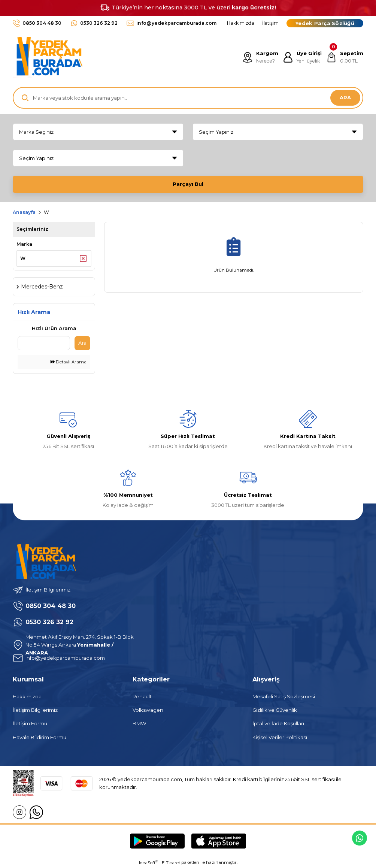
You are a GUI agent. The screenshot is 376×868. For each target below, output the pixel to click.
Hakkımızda (27, 696)
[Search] (188, 98)
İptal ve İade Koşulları (278, 723)
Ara (82, 343)
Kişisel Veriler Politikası (280, 737)
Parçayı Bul (188, 184)
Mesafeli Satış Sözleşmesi (284, 696)
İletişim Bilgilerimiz (35, 710)
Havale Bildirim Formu (40, 737)
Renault (142, 696)
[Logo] (48, 57)
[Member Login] (302, 57)
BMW (140, 723)
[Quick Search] (44, 343)
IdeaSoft (148, 863)
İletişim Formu (30, 723)
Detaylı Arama (69, 362)
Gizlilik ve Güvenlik (275, 710)
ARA (345, 97)
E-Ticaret (171, 863)
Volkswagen (148, 710)
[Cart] (345, 57)
